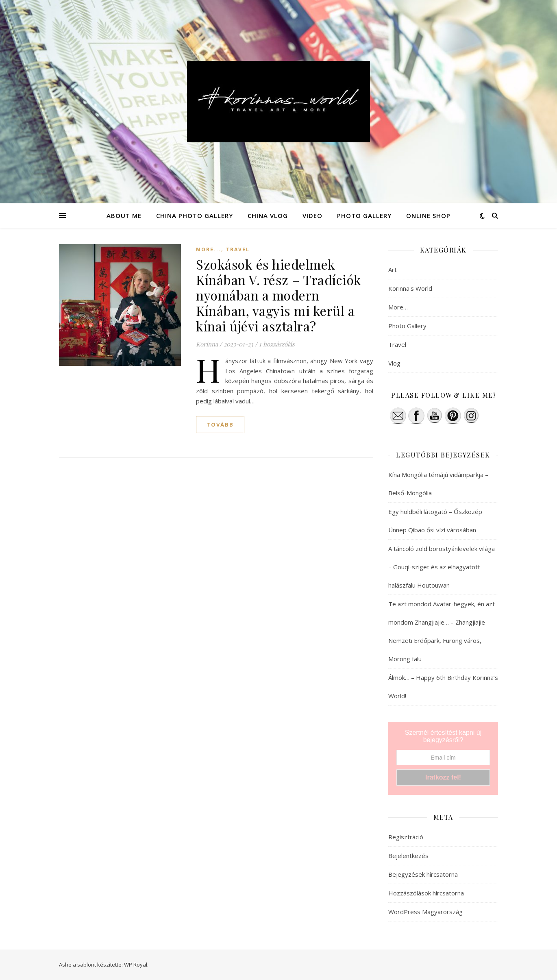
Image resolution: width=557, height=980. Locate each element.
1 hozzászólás (277, 344)
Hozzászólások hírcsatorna (426, 893)
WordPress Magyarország (425, 912)
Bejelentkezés (408, 856)
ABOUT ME (124, 216)
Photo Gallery (407, 326)
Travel (238, 249)
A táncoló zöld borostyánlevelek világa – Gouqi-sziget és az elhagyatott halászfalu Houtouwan (442, 567)
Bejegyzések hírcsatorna (423, 874)
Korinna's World (410, 288)
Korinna (207, 344)
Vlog (394, 363)
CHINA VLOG (268, 216)
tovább (220, 425)
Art (393, 270)
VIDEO (312, 216)
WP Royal (136, 965)
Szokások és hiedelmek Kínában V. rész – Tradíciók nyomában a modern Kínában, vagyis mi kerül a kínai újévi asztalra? (279, 295)
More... (209, 249)
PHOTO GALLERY (364, 216)
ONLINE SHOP (428, 216)
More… (398, 307)
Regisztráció (406, 837)
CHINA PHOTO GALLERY (195, 216)
